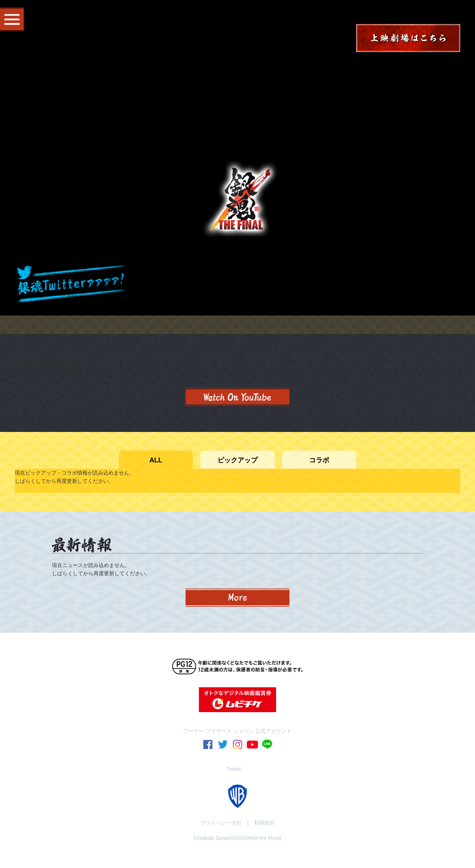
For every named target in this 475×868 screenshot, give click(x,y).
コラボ (319, 460)
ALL (156, 460)
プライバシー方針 (221, 823)
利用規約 (264, 823)
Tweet (234, 769)
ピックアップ (237, 460)
